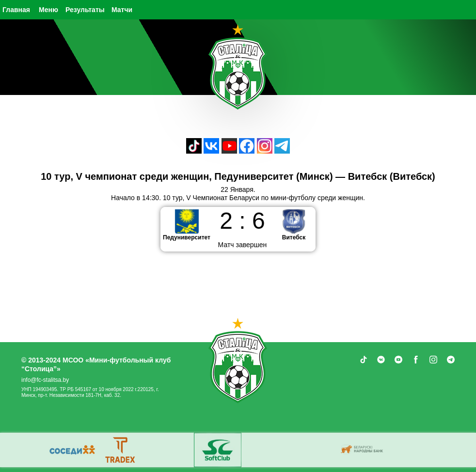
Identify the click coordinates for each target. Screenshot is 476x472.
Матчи (122, 10)
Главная (16, 10)
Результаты (85, 10)
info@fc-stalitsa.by (45, 380)
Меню (48, 10)
